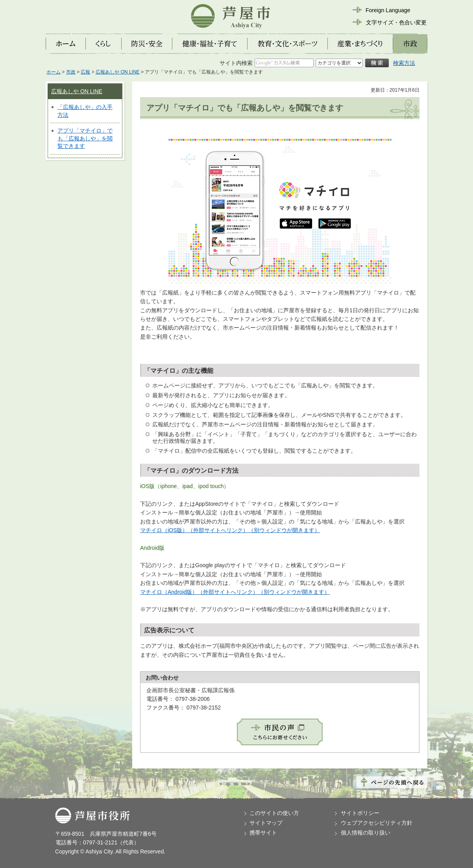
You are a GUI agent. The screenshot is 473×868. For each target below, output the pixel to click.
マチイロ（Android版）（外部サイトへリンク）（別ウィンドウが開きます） (235, 592)
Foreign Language (388, 10)
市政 (71, 72)
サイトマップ (266, 823)
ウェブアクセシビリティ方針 (377, 823)
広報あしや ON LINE (117, 72)
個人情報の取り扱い (366, 833)
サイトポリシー (360, 813)
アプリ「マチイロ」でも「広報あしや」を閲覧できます (85, 138)
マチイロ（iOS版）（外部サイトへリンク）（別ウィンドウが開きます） (230, 530)
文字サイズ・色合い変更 (396, 22)
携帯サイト (263, 833)
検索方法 (404, 63)
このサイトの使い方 (274, 813)
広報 (85, 72)
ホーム (54, 72)
